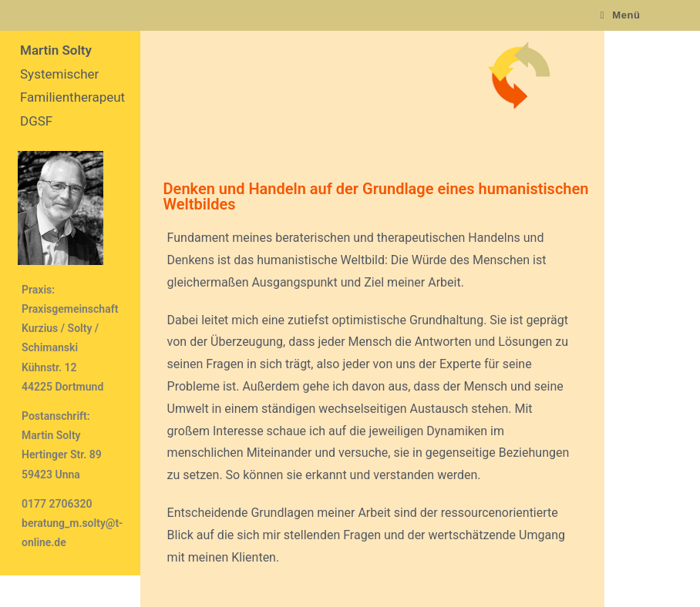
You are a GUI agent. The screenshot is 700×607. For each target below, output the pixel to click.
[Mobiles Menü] (621, 15)
